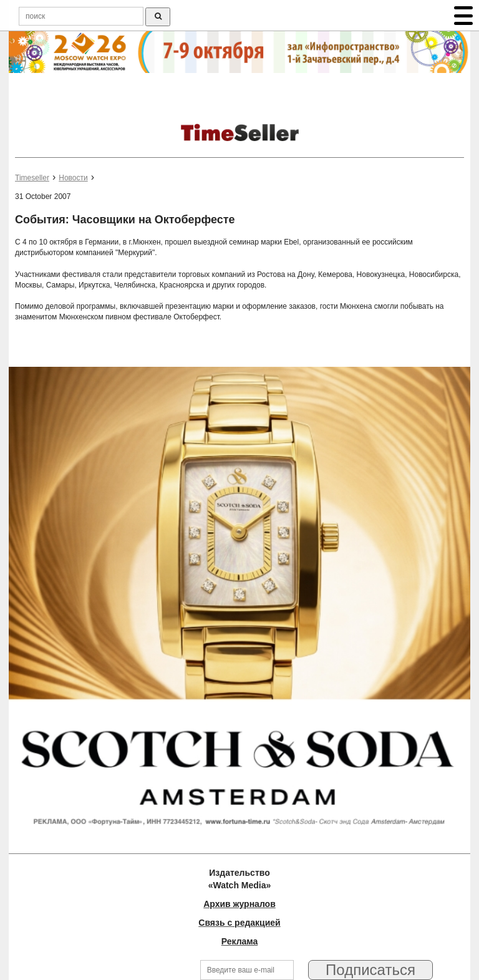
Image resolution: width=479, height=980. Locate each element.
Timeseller (32, 178)
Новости (73, 178)
